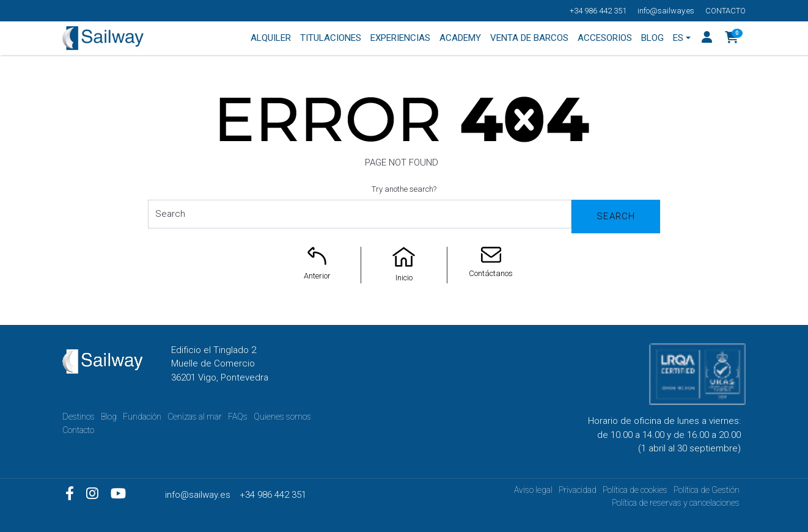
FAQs (238, 417)
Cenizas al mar (195, 417)
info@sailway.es (666, 11)
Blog (109, 417)
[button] (732, 38)
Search (616, 216)
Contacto (725, 11)
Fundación (142, 417)
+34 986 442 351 (598, 11)
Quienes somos (282, 417)
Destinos (79, 417)
